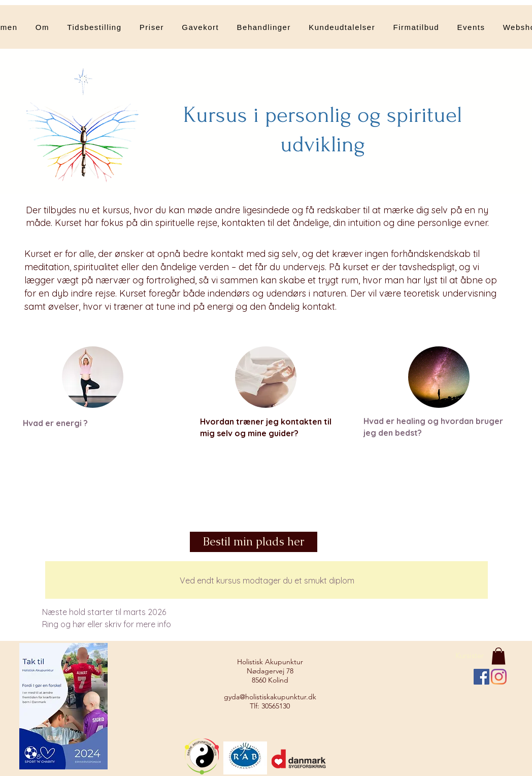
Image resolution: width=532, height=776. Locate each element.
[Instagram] (499, 677)
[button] (264, 27)
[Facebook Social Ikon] (481, 677)
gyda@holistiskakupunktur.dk (270, 697)
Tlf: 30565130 (270, 706)
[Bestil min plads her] (254, 542)
